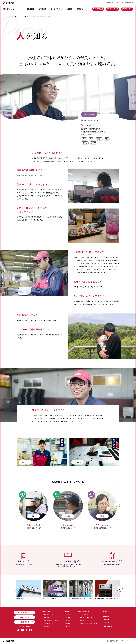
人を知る (69, 9)
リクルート (118, 3)
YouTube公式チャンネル (22, 631)
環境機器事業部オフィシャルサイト (106, 598)
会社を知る (30, 9)
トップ (17, 17)
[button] (19, 506)
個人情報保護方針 (112, 641)
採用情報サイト (10, 9)
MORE (24, 462)
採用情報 (80, 9)
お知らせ (22, 562)
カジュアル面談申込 (66, 562)
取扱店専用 (128, 3)
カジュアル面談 (98, 9)
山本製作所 (9, 3)
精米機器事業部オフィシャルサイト (80, 598)
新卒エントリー (127, 9)
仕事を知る (43, 9)
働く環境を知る (56, 9)
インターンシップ (113, 9)
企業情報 (109, 3)
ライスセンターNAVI (49, 598)
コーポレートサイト (24, 627)
